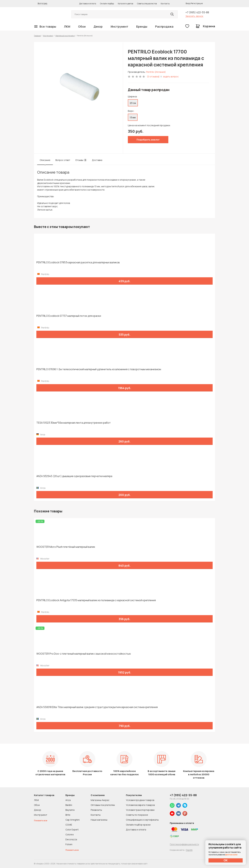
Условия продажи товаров (140, 800)
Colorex (70, 834)
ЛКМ (67, 26)
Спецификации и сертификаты (142, 820)
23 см (133, 103)
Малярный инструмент (65, 36)
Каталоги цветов (125, 4)
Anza (68, 800)
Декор (98, 26)
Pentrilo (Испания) (156, 72)
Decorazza (71, 839)
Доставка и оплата (88, 4)
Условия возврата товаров (140, 805)
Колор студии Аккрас (49, 14)
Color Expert (72, 830)
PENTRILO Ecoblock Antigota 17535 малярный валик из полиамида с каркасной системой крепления (96, 600)
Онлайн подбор (107, 4)
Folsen (69, 844)
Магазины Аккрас (100, 800)
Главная (37, 36)
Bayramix (70, 810)
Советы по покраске (137, 815)
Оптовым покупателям (103, 805)
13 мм (133, 117)
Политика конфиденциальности (184, 844)
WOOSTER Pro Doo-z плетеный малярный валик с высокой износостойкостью (84, 654)
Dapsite (189, 850)
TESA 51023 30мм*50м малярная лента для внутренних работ (74, 423)
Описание (45, 160)
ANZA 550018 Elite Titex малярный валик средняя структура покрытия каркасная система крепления (97, 707)
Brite (68, 815)
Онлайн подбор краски (138, 825)
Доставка (97, 160)
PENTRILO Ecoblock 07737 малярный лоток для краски (69, 316)
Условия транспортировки (140, 810)
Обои (82, 26)
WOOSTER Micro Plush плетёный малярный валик (66, 547)
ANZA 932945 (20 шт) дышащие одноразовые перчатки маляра (74, 476)
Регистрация (197, 3)
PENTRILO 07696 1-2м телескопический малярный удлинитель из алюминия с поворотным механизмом (99, 369)
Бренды (142, 26)
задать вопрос (171, 76)
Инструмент (119, 26)
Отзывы (81, 160)
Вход (188, 3)
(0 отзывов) (153, 76)
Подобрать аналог (148, 140)
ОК (226, 860)
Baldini (69, 805)
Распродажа (164, 26)
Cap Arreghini (72, 820)
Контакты (165, 4)
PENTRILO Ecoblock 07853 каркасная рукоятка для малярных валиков (78, 262)
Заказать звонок (194, 16)
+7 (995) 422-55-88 (197, 12)
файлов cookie (231, 855)
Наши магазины (99, 820)
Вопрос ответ (63, 160)
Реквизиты (96, 810)
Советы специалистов (147, 4)
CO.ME (69, 825)
